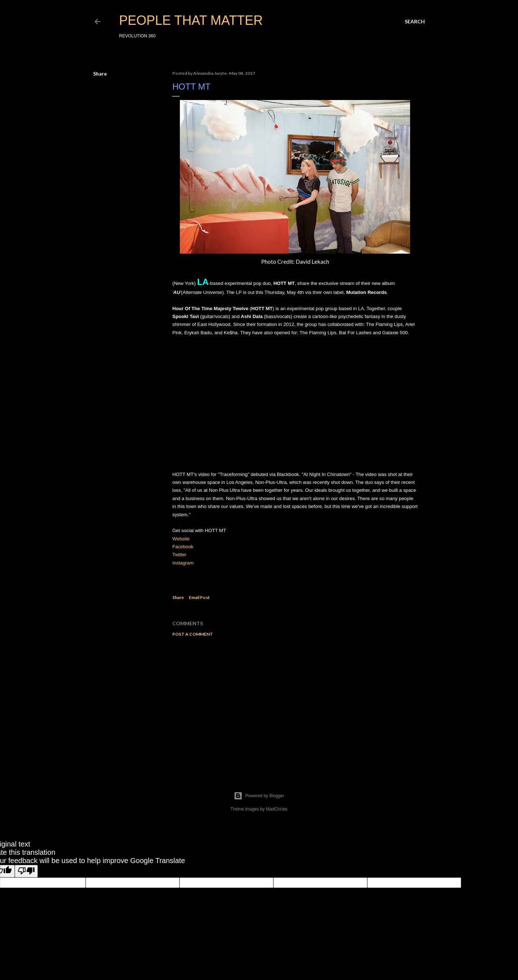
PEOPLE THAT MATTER (191, 20)
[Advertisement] (295, 705)
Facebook (183, 547)
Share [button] (100, 74)
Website (181, 539)
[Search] (415, 22)
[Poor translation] (26, 871)
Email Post (199, 597)
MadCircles (277, 809)
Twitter (179, 555)
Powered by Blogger (259, 796)
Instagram (183, 563)
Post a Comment (193, 634)
